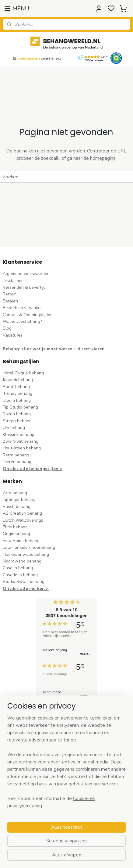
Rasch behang (17, 507)
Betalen (10, 301)
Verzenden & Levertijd (24, 287)
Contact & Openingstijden (28, 315)
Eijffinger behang (19, 500)
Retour (9, 294)
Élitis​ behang (15, 527)
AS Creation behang (22, 513)
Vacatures (13, 335)
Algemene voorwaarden (26, 274)
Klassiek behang (19, 435)
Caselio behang (18, 568)
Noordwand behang (22, 561)
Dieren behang (17, 462)
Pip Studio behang (20, 407)
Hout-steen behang (22, 448)
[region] (66, 764)
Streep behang (17, 421)
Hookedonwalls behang (26, 554)
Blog (7, 328)
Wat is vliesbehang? (22, 321)
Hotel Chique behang (23, 373)
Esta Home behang (21, 541)
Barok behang (16, 387)
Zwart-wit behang (21, 441)
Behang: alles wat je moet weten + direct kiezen (54, 349)
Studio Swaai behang (24, 582)
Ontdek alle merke (22, 589)
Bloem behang (17, 400)
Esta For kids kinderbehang (29, 547)
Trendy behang (17, 393)
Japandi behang (18, 380)
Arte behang (15, 493)
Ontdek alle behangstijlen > (33, 469)
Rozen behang (17, 414)
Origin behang (16, 534)
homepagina (103, 158)
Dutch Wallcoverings (23, 520)
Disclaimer (13, 281)
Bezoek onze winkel (22, 308)
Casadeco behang (20, 575)
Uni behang (14, 428)
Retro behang (16, 455)
